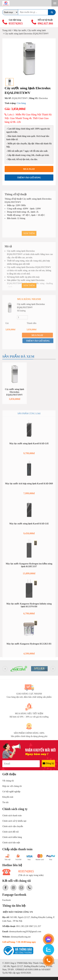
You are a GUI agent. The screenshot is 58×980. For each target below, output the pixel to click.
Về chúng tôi (8, 781)
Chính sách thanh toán (12, 816)
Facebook (6, 900)
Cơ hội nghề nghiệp (11, 792)
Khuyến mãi (8, 797)
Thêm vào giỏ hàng (29, 178)
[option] (29, 58)
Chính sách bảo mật (11, 843)
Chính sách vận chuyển (13, 826)
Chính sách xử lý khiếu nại (14, 821)
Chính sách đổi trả (10, 832)
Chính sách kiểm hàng (12, 837)
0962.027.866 (45, 24)
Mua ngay (29, 169)
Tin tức (6, 802)
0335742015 (16, 24)
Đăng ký (48, 763)
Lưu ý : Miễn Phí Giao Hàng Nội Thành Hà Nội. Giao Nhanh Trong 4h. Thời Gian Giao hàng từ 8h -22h (28, 118)
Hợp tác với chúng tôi (12, 786)
